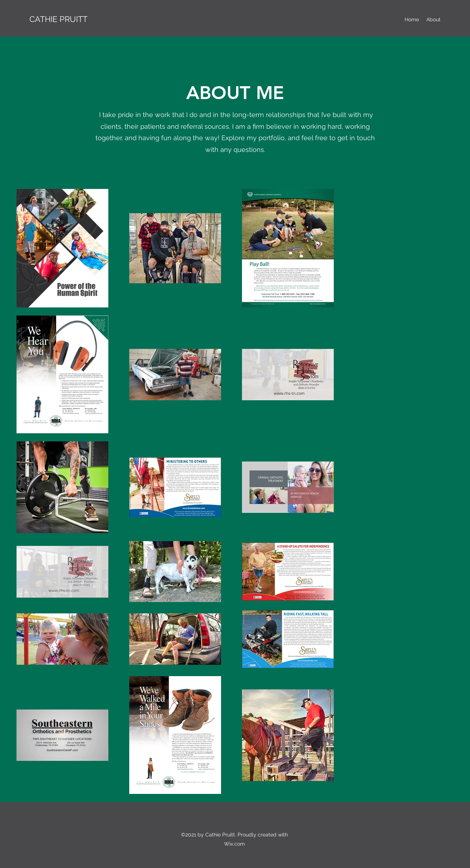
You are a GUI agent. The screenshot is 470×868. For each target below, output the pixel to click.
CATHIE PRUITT (58, 19)
